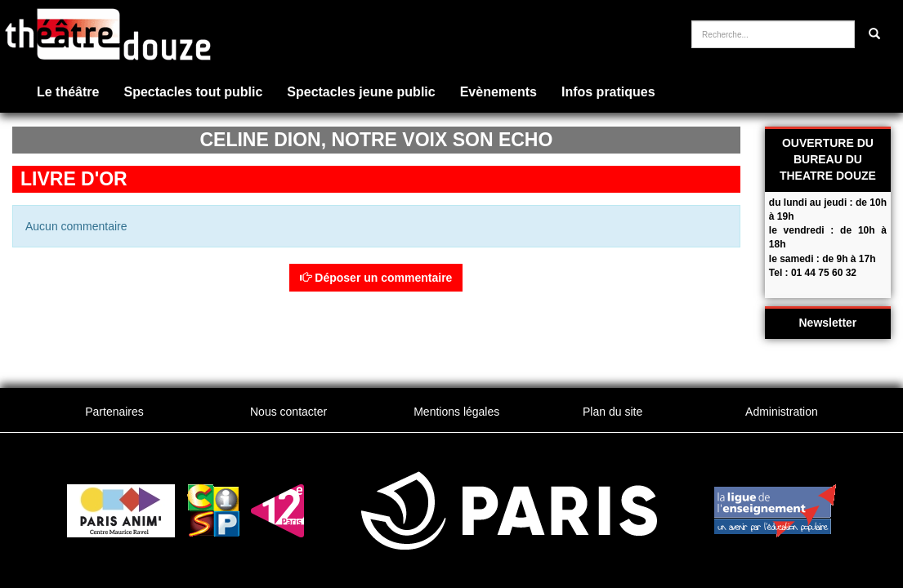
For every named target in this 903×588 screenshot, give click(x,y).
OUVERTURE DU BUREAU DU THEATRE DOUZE (828, 159)
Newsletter (828, 323)
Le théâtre (68, 92)
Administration (782, 412)
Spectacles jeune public (361, 92)
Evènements (498, 92)
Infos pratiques (608, 92)
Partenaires (114, 412)
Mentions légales (456, 412)
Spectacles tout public (193, 92)
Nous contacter (288, 412)
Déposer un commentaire (376, 278)
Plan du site (612, 412)
